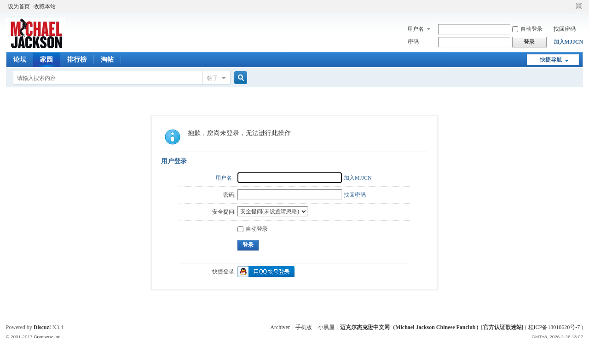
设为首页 (19, 6)
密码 (413, 42)
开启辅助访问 (570, 6)
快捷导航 (551, 60)
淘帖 (107, 60)
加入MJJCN (569, 42)
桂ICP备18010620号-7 (554, 327)
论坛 (20, 60)
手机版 (304, 327)
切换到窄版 (578, 6)
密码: (229, 195)
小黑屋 (326, 327)
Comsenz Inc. (48, 337)
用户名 (416, 29)
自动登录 (527, 29)
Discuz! (42, 327)
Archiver (280, 327)
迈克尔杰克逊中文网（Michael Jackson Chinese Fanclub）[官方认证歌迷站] (432, 327)
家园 (46, 60)
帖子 (213, 78)
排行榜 (77, 60)
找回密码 (565, 29)
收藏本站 (45, 6)
